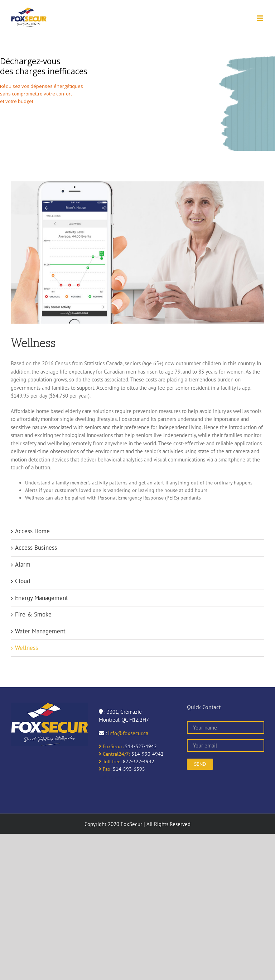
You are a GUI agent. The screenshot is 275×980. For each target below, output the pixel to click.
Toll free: (110, 761)
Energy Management (42, 598)
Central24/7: (114, 754)
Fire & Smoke (33, 614)
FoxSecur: (111, 746)
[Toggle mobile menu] (260, 18)
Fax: (105, 769)
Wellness (26, 648)
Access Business (36, 548)
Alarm (23, 564)
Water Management (40, 631)
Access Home (32, 531)
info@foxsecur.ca (128, 733)
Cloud (23, 581)
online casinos (115, 777)
